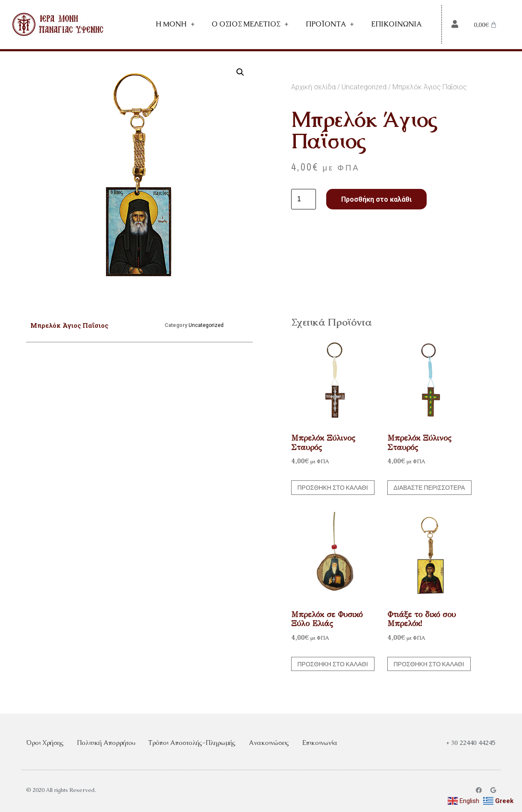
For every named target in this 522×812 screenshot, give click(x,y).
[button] (240, 72)
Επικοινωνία (396, 24)
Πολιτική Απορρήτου (106, 743)
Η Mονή (175, 24)
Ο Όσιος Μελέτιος (250, 24)
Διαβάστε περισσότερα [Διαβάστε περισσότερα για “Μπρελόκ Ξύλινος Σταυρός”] (429, 488)
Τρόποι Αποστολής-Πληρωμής (192, 743)
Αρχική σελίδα (313, 87)
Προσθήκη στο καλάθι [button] (333, 488)
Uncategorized (364, 87)
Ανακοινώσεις (269, 743)
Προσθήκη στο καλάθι (376, 199)
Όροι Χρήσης (45, 743)
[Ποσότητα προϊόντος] (304, 199)
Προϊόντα (330, 24)
